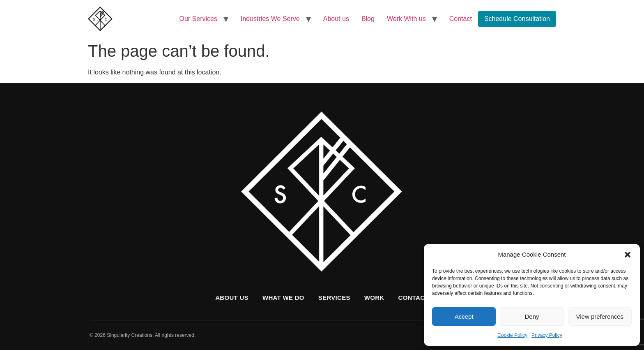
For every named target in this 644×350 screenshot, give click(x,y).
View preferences (600, 316)
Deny (532, 316)
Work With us (406, 19)
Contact (461, 19)
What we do (283, 298)
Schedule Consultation (517, 19)
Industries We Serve (270, 19)
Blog (368, 19)
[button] (628, 255)
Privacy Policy (547, 335)
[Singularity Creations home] (322, 193)
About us (336, 19)
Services (334, 298)
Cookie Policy (512, 335)
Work (374, 298)
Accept (464, 316)
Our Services (198, 19)
